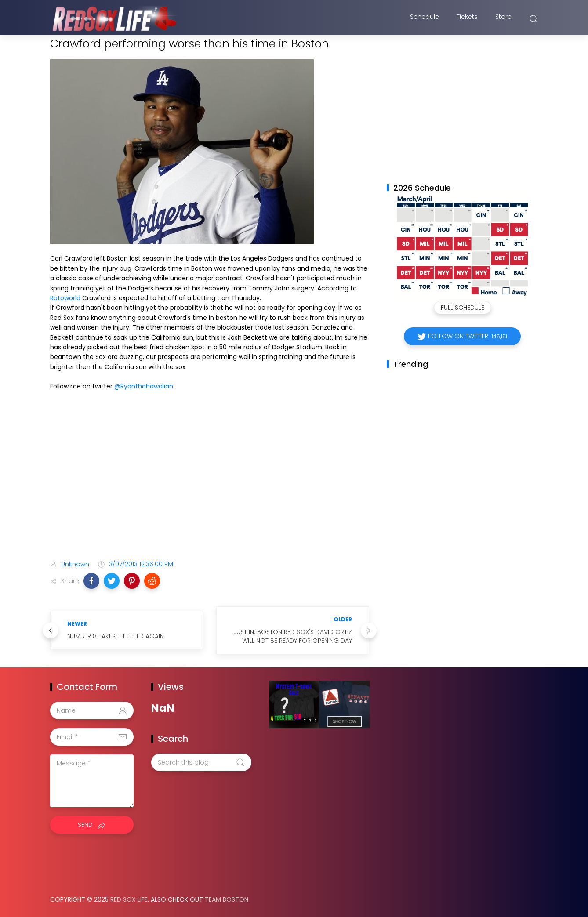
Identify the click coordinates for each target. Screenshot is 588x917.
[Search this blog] (201, 762)
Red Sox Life (129, 899)
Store (503, 19)
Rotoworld (65, 298)
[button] (91, 581)
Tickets (467, 19)
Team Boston (227, 899)
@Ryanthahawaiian (144, 386)
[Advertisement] (210, 484)
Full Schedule (463, 308)
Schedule (425, 19)
